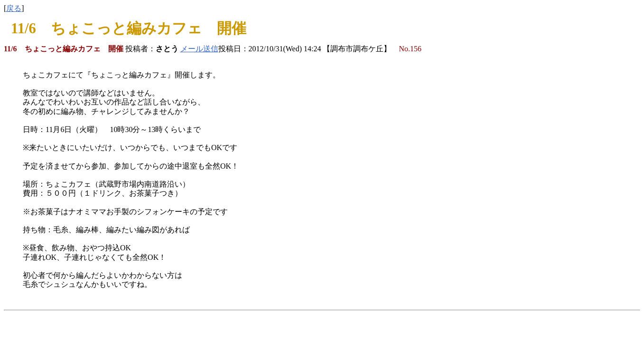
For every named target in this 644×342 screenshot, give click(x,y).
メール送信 (199, 49)
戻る (14, 8)
